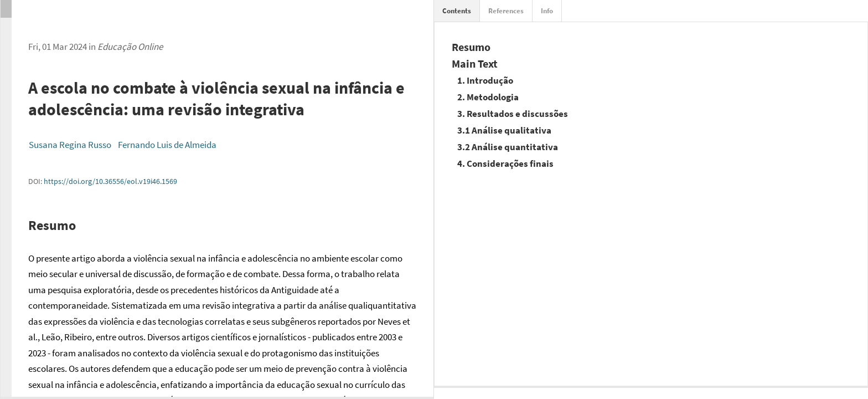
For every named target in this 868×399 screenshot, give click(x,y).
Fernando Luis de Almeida (167, 145)
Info (547, 11)
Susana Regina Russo (70, 145)
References (506, 11)
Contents (457, 11)
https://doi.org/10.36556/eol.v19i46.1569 (110, 181)
